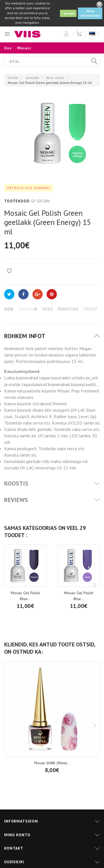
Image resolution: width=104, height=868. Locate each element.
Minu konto (17, 835)
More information (90, 13)
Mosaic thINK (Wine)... (52, 763)
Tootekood (17, 201)
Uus (8, 48)
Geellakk (32, 78)
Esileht (13, 78)
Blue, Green (55, 78)
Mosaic (24, 48)
